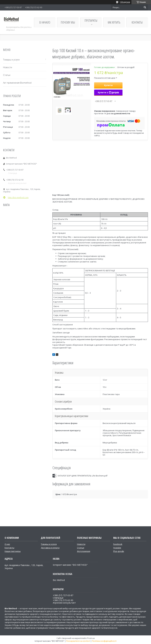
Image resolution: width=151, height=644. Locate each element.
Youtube (117, 548)
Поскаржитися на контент (78, 641)
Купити (108, 85)
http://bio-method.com (18, 197)
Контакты (9, 548)
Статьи (7, 75)
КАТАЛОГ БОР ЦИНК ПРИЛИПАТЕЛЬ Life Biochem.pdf (83, 476)
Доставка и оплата (50, 548)
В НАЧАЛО (45, 22)
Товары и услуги (11, 60)
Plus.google (119, 551)
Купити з (108, 92)
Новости (8, 67)
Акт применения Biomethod (17, 83)
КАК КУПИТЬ (114, 22)
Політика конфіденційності (104, 641)
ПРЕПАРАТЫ (91, 21)
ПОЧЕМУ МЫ (68, 22)
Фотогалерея (84, 551)
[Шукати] (145, 7)
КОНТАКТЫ (137, 22)
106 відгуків (125, 2)
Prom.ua (91, 638)
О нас (7, 544)
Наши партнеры (13, 551)
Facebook (118, 544)
